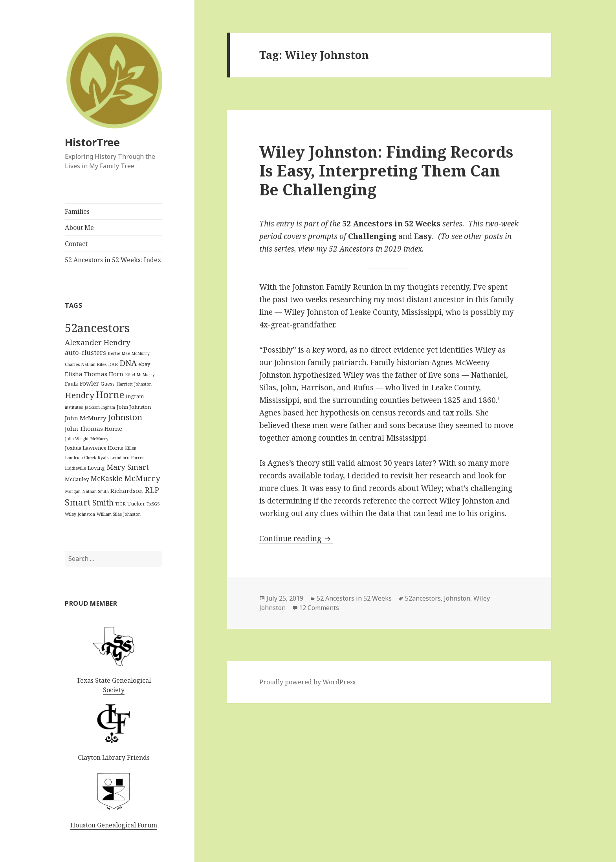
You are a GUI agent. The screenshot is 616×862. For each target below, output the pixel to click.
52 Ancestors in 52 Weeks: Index (113, 260)
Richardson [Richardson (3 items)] (127, 491)
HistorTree (92, 142)
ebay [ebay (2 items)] (144, 364)
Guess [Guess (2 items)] (108, 384)
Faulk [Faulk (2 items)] (71, 384)
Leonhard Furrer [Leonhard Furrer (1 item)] (127, 458)
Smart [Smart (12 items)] (78, 502)
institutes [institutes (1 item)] (74, 407)
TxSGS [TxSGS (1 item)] (153, 504)
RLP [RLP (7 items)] (152, 490)
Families (77, 211)
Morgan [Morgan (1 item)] (73, 491)
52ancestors (423, 598)
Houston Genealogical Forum (114, 825)
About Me (79, 228)
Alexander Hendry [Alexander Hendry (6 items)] (98, 342)
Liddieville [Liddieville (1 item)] (75, 468)
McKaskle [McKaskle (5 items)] (107, 478)
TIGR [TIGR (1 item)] (120, 504)
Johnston (457, 598)
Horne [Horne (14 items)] (110, 395)
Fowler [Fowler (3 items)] (89, 383)
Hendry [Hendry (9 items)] (80, 395)
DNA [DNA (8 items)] (128, 363)
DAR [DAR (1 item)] (113, 364)
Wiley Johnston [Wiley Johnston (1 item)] (80, 514)
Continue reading (296, 539)
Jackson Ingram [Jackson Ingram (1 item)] (100, 407)
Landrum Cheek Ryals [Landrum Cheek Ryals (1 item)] (87, 458)
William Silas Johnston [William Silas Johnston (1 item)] (119, 514)
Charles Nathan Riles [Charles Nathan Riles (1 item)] (86, 364)
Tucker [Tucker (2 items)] (136, 504)
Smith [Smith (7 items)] (103, 503)
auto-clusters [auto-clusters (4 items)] (85, 352)
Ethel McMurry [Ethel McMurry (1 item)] (140, 375)
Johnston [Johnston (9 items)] (125, 417)
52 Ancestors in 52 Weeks (354, 598)
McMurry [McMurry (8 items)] (142, 478)
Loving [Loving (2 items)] (96, 468)
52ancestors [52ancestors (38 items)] (97, 328)
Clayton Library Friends (114, 757)
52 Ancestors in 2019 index (375, 249)
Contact (76, 244)
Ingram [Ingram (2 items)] (135, 396)
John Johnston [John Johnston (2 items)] (134, 407)
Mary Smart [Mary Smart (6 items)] (128, 467)
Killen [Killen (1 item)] (131, 448)
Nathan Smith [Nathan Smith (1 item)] (95, 491)
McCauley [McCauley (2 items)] (77, 479)
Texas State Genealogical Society (114, 685)
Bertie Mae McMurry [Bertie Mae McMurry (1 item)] (129, 353)
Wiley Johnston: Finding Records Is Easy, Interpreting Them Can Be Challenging (386, 170)
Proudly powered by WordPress (307, 682)
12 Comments (319, 608)
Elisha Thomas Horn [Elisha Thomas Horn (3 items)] (94, 374)
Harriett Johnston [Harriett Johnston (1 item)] (134, 384)
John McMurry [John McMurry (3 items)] (85, 418)
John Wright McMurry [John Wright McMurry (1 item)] (87, 439)
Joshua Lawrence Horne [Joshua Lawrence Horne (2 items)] (94, 448)
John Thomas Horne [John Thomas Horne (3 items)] (93, 428)
